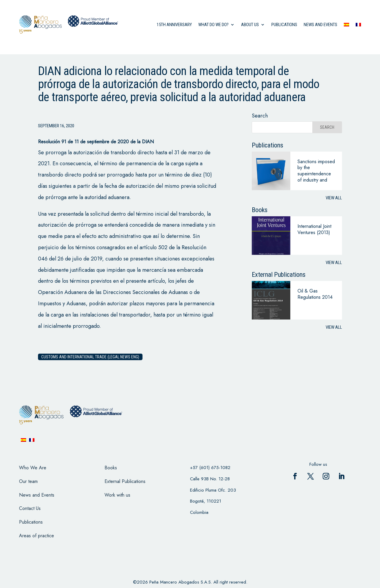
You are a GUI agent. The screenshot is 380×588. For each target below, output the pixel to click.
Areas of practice (37, 536)
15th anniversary (174, 25)
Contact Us (30, 508)
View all (334, 198)
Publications (284, 25)
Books (111, 468)
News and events (320, 25)
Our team (28, 481)
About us (250, 25)
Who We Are (33, 468)
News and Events (37, 495)
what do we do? (213, 25)
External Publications (125, 481)
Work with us (117, 495)
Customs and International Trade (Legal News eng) (90, 357)
